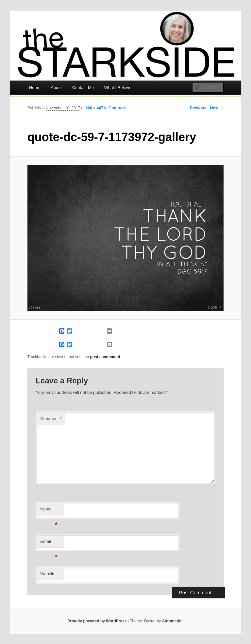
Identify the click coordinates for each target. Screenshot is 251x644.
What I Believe (118, 88)
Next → (217, 108)
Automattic (172, 621)
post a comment (105, 357)
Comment (51, 419)
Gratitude (117, 108)
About (56, 88)
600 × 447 (94, 108)
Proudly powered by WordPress (97, 621)
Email (49, 543)
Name (49, 511)
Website (48, 574)
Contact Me (83, 88)
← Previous (195, 108)
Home (35, 88)
